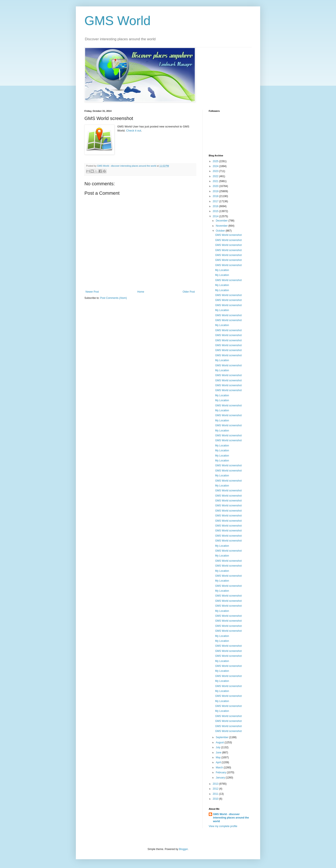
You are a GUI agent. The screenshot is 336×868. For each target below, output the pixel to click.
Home (141, 292)
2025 (216, 161)
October (221, 231)
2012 (216, 789)
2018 (216, 196)
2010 (216, 799)
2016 (216, 206)
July (218, 747)
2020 (216, 186)
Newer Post (92, 292)
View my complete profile (223, 826)
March (220, 768)
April (219, 762)
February (221, 772)
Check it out (134, 131)
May (219, 757)
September (222, 737)
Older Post (189, 292)
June (219, 753)
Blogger (183, 849)
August (220, 742)
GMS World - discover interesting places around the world (231, 818)
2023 (216, 171)
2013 (216, 784)
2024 (216, 166)
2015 (216, 211)
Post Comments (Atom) (113, 298)
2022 (216, 176)
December (222, 221)
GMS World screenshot (228, 235)
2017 (216, 201)
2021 (216, 181)
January (221, 778)
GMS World (118, 21)
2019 (216, 191)
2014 (216, 216)
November (222, 226)
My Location (222, 270)
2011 (216, 794)
